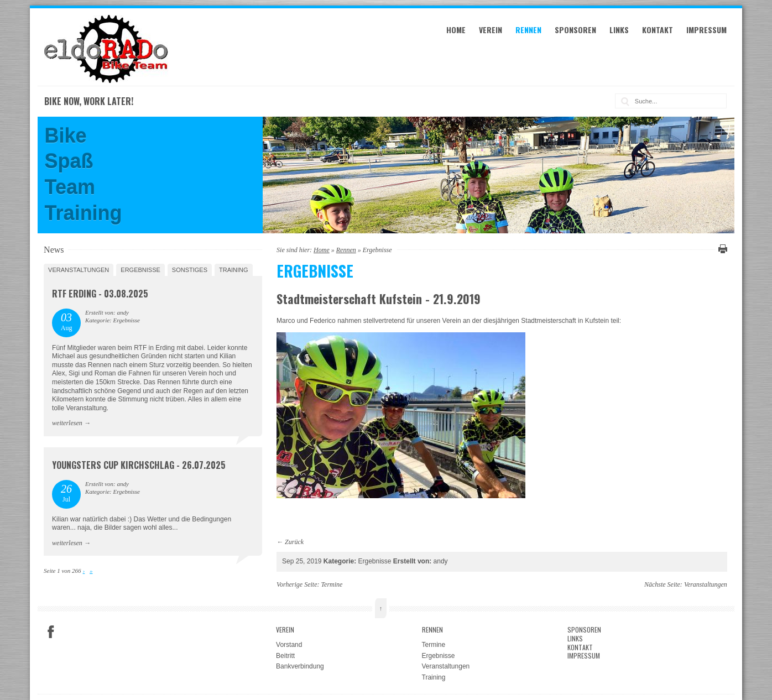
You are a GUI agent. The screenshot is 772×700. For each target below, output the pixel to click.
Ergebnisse (140, 270)
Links (619, 30)
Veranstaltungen (79, 270)
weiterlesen (67, 423)
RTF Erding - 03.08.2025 (100, 294)
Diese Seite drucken (721, 249)
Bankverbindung (300, 666)
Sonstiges (190, 270)
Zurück (294, 542)
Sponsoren (575, 30)
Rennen (528, 30)
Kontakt (658, 30)
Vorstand (289, 645)
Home (456, 30)
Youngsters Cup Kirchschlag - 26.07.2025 (139, 465)
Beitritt (285, 656)
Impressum (706, 30)
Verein (491, 30)
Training (234, 270)
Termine (332, 584)
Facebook (51, 632)
